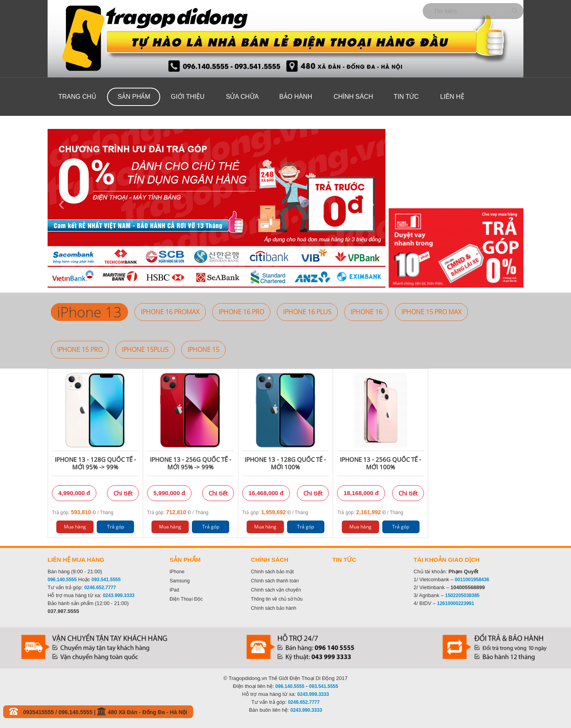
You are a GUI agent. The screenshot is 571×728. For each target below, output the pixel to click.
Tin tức (406, 97)
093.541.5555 (106, 580)
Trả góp (116, 527)
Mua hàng (75, 527)
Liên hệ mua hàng (76, 560)
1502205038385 (463, 595)
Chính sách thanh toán (275, 581)
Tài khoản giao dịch (447, 560)
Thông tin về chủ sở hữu (277, 599)
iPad (174, 590)
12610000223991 (455, 603)
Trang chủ (77, 97)
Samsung (180, 581)
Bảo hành (296, 97)
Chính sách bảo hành (274, 608)
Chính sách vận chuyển (276, 590)
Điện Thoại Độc (186, 599)
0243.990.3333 (306, 710)
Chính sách (353, 97)
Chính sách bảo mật (272, 572)
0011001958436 (472, 580)
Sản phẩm (134, 97)
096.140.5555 (62, 580)
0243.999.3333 (119, 595)
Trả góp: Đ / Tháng (83, 512)
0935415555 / (41, 712)
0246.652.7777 (100, 588)
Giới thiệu (188, 97)
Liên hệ (452, 97)
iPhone (177, 572)
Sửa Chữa (242, 97)
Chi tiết (123, 493)
